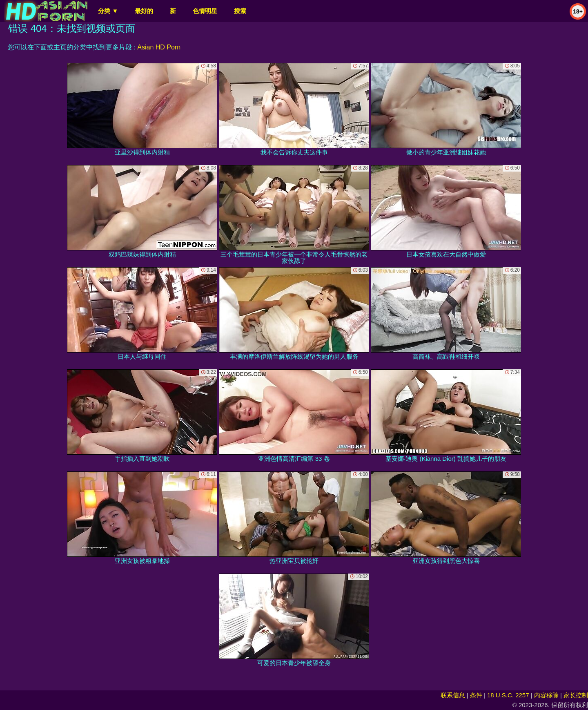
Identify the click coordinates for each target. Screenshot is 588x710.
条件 (476, 695)
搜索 (240, 11)
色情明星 (205, 11)
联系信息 (453, 695)
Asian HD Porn (159, 47)
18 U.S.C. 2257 (508, 695)
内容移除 (546, 695)
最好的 (144, 11)
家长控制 (576, 695)
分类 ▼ (108, 11)
